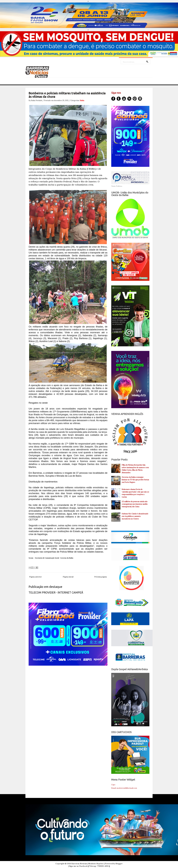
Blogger (119, 864)
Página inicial (68, 577)
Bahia (82, 100)
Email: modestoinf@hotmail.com (124, 788)
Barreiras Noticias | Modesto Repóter (88, 864)
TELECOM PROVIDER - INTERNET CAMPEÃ (56, 592)
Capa (113, 785)
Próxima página (101, 577)
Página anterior (35, 577)
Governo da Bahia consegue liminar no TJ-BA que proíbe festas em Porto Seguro (135, 480)
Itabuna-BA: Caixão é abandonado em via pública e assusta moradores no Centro (135, 516)
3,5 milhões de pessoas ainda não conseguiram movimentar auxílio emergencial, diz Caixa (135, 504)
